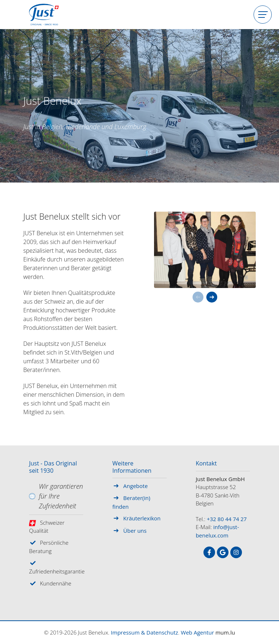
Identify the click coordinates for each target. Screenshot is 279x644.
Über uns (135, 531)
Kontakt (206, 464)
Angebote (135, 486)
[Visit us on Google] (223, 552)
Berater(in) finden (131, 502)
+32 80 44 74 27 (227, 519)
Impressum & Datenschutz (144, 632)
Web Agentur (197, 632)
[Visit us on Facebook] (209, 552)
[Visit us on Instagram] (236, 552)
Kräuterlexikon (142, 518)
